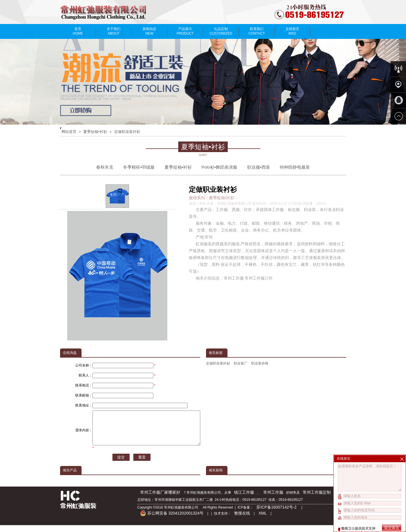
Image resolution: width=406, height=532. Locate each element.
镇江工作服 (244, 499)
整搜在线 (242, 520)
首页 (78, 31)
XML (263, 520)
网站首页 (69, 132)
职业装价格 (260, 363)
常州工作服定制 (317, 499)
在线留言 (293, 31)
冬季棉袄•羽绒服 (139, 167)
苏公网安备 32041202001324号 (172, 520)
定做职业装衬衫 (127, 132)
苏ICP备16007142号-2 (277, 514)
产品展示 (185, 31)
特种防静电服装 (295, 167)
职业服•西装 (259, 167)
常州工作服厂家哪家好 (160, 499)
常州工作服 (273, 499)
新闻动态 (149, 31)
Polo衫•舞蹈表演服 (219, 167)
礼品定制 (221, 31)
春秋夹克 (105, 167)
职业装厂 (241, 363)
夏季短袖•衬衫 (95, 132)
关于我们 (114, 31)
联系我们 (257, 31)
